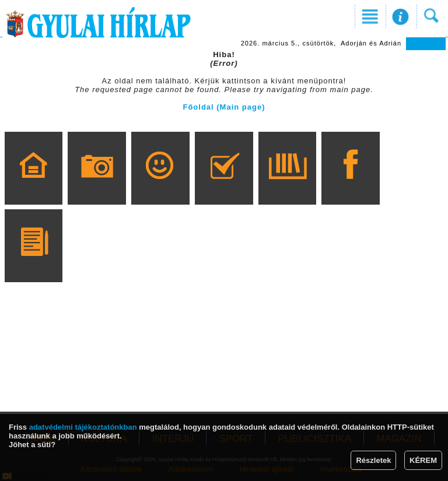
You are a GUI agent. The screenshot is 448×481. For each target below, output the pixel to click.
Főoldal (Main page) (224, 107)
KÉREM (423, 460)
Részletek (373, 460)
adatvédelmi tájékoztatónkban (83, 427)
